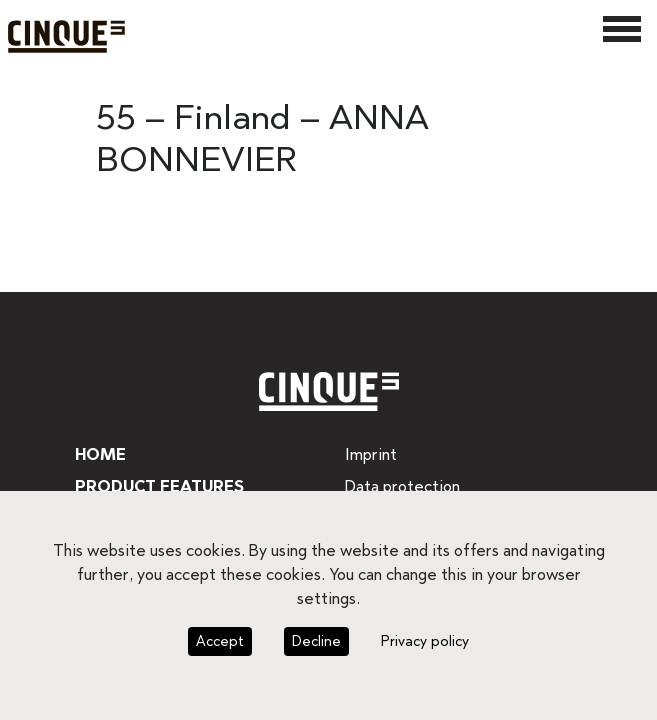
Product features (158, 486)
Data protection (399, 486)
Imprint (369, 454)
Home (99, 454)
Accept (222, 641)
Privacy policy (421, 641)
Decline (315, 641)
